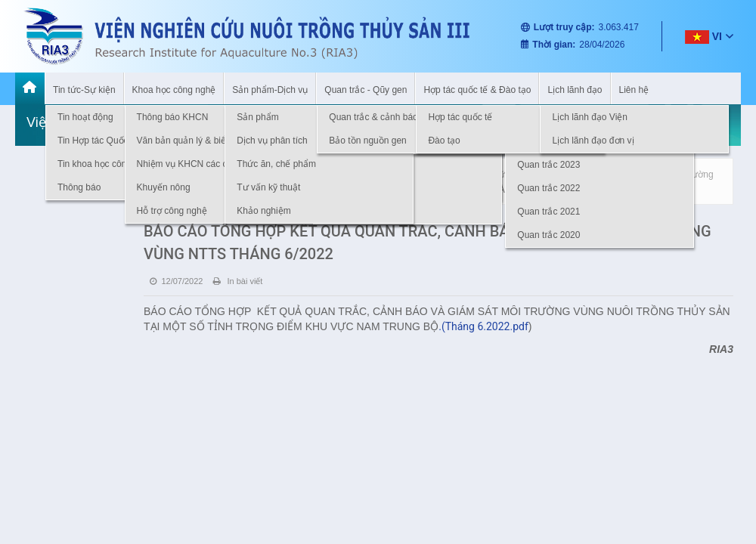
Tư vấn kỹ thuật (268, 187)
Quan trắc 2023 (548, 165)
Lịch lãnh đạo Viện (590, 117)
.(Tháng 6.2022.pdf (483, 326)
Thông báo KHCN (173, 117)
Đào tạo (444, 141)
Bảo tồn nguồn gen (367, 141)
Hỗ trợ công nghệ (172, 211)
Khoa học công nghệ (174, 90)
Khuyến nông (164, 187)
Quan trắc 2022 (548, 188)
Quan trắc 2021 (548, 212)
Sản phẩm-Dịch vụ (270, 90)
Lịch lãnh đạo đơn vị (593, 141)
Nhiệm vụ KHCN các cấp (187, 164)
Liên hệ (634, 90)
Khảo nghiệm (263, 211)
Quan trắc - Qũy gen (366, 90)
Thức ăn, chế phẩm (276, 164)
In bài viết (238, 281)
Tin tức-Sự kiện (84, 90)
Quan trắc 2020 (548, 235)
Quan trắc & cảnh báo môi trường (397, 117)
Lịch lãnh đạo (575, 90)
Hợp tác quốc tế (460, 117)
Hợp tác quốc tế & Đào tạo (477, 90)
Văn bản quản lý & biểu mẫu (194, 141)
